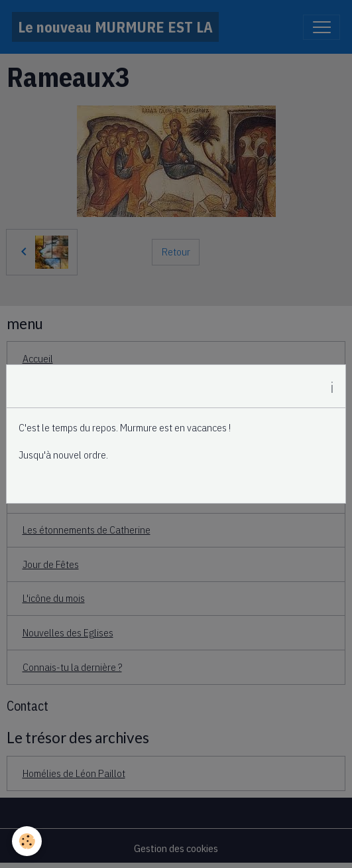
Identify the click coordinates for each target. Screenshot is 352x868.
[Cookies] (27, 841)
